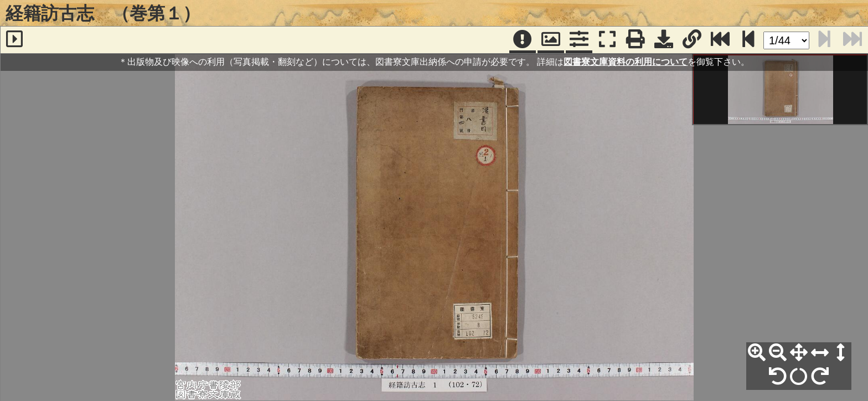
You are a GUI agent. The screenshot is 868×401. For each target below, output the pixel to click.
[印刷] (635, 40)
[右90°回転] (820, 377)
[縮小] (778, 353)
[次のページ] (748, 40)
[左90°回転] (778, 377)
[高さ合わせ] (841, 353)
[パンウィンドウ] (551, 40)
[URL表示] (692, 40)
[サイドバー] (14, 40)
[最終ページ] (720, 40)
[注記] (523, 40)
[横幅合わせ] (820, 353)
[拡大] (757, 353)
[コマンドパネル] (579, 40)
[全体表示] (799, 353)
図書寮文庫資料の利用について (626, 62)
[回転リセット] (799, 377)
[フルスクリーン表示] (607, 40)
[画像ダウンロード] (664, 40)
